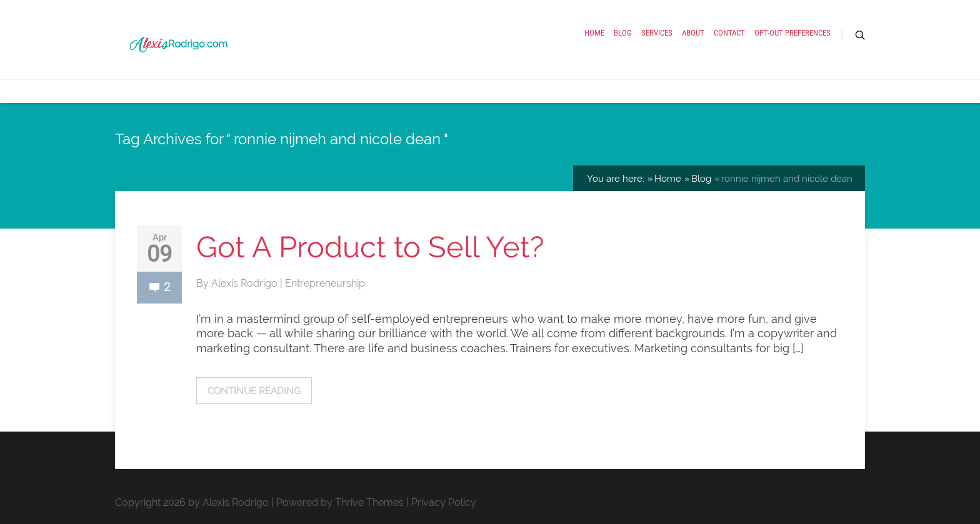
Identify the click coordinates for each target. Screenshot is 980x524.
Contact (729, 33)
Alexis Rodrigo (246, 283)
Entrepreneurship (325, 283)
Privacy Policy (444, 502)
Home (594, 33)
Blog (623, 33)
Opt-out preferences (792, 33)
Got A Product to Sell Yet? (370, 247)
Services (657, 33)
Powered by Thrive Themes (340, 502)
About (693, 33)
